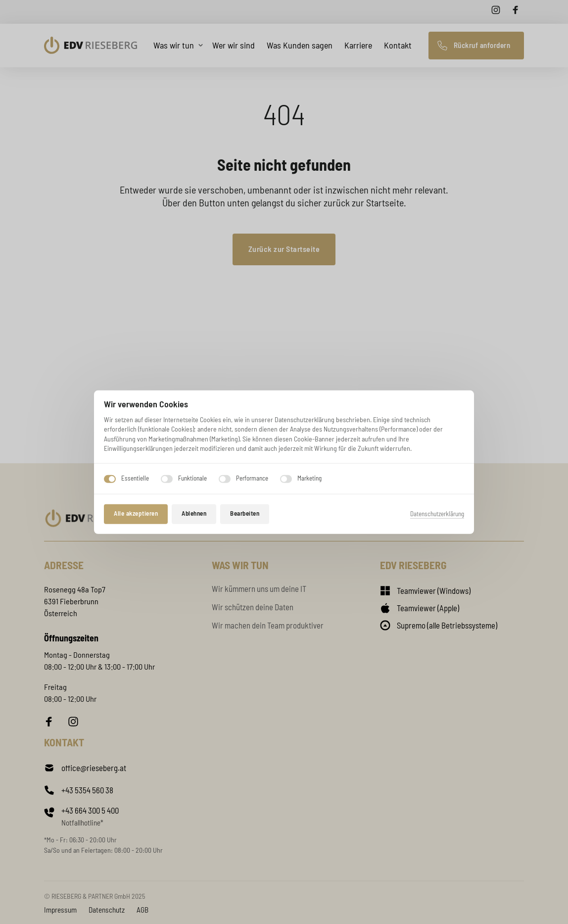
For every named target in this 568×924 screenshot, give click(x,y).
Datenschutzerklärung (437, 514)
